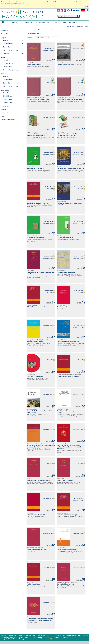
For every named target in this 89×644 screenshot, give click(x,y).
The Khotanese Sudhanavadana (66, 307)
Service (57, 22)
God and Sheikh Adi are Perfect (66, 584)
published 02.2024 (48, 83)
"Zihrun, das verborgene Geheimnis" (67, 549)
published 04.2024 (78, 48)
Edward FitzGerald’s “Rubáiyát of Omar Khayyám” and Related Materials (38, 135)
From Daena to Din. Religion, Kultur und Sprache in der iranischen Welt (41, 446)
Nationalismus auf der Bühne (35, 168)
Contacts (34, 22)
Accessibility (66, 637)
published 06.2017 (48, 189)
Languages (6, 54)
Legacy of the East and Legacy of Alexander (69, 65)
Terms (80, 635)
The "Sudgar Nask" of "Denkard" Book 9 (38, 99)
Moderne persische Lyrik (34, 584)
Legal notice (58, 635)
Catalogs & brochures (8, 120)
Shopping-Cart (70, 26)
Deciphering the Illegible (34, 65)
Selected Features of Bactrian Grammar (38, 307)
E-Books (4, 110)
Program (15, 22)
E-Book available (48, 48)
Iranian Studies (51, 30)
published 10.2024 (48, 50)
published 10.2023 (48, 118)
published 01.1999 (48, 602)
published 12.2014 (48, 293)
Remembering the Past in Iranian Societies (69, 376)
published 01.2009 (48, 429)
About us (42, 22)
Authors (50, 22)
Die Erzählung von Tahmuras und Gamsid (39, 480)
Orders (64, 22)
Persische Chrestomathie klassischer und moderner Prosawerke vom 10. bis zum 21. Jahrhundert (69, 447)
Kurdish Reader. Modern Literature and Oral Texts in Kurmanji (39, 412)
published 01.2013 (48, 360)
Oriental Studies (8, 44)
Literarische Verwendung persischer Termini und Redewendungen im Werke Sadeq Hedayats (41, 619)
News (27, 22)
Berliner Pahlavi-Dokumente (65, 480)
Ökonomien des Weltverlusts (65, 238)
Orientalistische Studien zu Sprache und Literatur (68, 412)
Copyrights (57, 637)
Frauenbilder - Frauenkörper (35, 376)
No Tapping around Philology (35, 342)
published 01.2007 (48, 568)
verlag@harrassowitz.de (44, 639)
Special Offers (5, 34)
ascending (55, 38)
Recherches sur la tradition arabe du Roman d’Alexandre (69, 204)
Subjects (29, 30)
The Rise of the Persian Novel (35, 238)
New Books (5, 30)
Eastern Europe (8, 47)
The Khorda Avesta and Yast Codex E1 (38, 549)
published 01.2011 (78, 395)
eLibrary (4, 113)
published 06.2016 (78, 224)
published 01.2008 (78, 429)
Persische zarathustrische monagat (67, 515)
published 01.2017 (78, 189)
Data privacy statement (69, 635)
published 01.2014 (78, 293)
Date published (41, 38)
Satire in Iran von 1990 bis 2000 (36, 515)
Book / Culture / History (10, 50)
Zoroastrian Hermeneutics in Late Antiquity (69, 99)
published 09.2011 (48, 395)
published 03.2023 (48, 154)
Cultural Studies (8, 103)
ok (87, 6)
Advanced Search (83, 26)
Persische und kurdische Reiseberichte (68, 342)
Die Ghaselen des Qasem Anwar (66, 272)
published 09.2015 (48, 258)
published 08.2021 (78, 154)
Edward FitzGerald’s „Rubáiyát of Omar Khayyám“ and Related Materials (68, 135)
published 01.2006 (78, 568)
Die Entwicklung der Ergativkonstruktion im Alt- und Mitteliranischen (41, 273)
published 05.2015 (78, 258)
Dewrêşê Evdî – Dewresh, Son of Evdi (38, 203)
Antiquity (6, 40)
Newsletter (72, 22)
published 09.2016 (48, 224)
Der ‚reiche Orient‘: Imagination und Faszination (71, 168)
